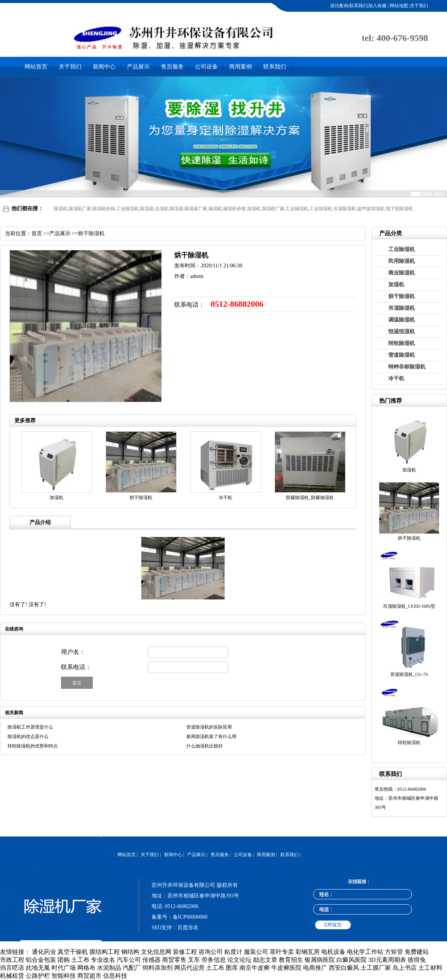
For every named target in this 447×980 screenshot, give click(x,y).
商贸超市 (89, 976)
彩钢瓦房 (308, 952)
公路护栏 (38, 976)
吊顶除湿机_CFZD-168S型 (409, 606)
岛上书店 (405, 968)
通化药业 (44, 952)
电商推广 (315, 968)
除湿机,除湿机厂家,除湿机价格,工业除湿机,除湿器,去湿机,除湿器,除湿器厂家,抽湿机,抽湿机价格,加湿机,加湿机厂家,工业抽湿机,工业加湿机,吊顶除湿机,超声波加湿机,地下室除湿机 (233, 209)
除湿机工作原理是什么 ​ (31, 727)
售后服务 (172, 67)
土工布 (80, 960)
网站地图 (398, 6)
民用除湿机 (402, 261)
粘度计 (233, 952)
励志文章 (265, 960)
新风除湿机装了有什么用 (211, 737)
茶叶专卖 (282, 952)
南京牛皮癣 (255, 968)
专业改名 (103, 960)
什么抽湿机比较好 (205, 746)
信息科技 (115, 976)
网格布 (86, 968)
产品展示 (138, 67)
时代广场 (64, 968)
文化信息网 (156, 952)
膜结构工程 (105, 952)
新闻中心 (104, 67)
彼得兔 (417, 960)
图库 (232, 968)
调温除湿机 (402, 320)
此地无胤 (38, 968)
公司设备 (206, 67)
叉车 (194, 960)
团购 (64, 960)
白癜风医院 (352, 960)
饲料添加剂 (158, 968)
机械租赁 (12, 976)
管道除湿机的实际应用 (209, 727)
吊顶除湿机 (402, 308)
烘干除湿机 (402, 296)
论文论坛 (239, 960)
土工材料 (430, 968)
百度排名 (188, 928)
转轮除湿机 (402, 343)
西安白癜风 (344, 968)
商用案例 (241, 67)
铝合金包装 (41, 960)
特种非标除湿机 (407, 367)
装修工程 (185, 952)
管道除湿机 (402, 355)
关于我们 (70, 67)
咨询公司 (211, 952)
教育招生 (291, 960)
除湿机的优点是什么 (28, 737)
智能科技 (64, 976)
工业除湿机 (402, 249)
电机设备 (333, 952)
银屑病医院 (320, 960)
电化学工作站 (365, 952)
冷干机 (396, 378)
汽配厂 (132, 968)
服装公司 (256, 952)
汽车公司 (129, 960)
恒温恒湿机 (402, 332)
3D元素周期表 (387, 960)
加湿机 (396, 285)
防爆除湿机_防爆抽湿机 (310, 498)
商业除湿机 (402, 273)
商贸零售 (174, 960)
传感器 (152, 960)
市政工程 (12, 960)
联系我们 (275, 67)
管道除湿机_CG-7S (409, 674)
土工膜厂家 (376, 968)
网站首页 (36, 67)
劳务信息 (214, 960)
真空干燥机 (73, 952)
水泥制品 (109, 968)
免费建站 (417, 952)
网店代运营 (189, 968)
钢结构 (130, 952)
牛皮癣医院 (286, 968)
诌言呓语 (12, 968)
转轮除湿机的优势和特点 (33, 746)
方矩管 (394, 952)
